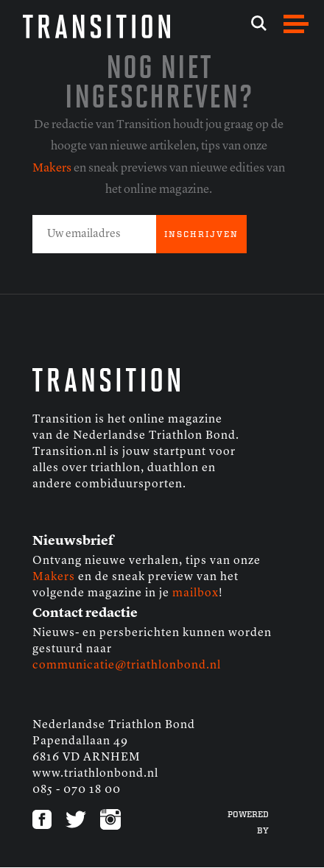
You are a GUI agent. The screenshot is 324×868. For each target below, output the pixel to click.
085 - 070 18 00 (77, 790)
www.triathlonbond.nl (95, 774)
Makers (52, 168)
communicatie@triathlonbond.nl (127, 666)
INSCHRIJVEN (201, 234)
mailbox (196, 593)
